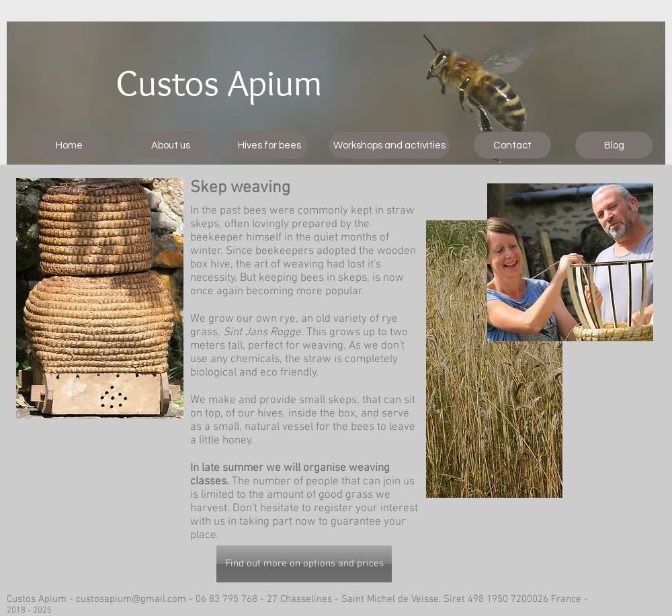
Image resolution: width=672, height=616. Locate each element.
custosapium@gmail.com (131, 599)
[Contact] (512, 145)
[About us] (170, 145)
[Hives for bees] (269, 145)
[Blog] (614, 145)
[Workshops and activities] (389, 145)
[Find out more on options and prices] (304, 564)
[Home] (69, 145)
